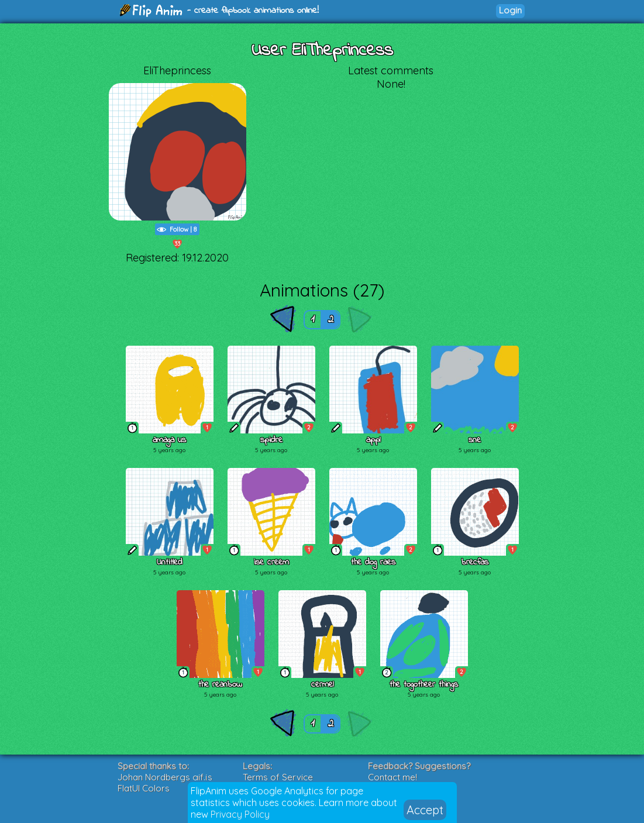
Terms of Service (278, 777)
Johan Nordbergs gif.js (165, 777)
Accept (425, 810)
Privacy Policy (240, 814)
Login (510, 10)
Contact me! (392, 777)
